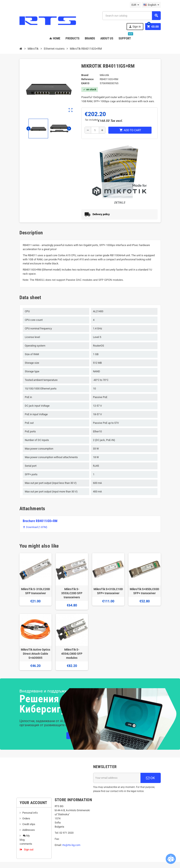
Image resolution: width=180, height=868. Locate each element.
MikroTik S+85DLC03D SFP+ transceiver (144, 591)
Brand (85, 75)
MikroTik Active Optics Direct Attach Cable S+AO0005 (36, 654)
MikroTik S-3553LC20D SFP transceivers (72, 593)
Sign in (135, 27)
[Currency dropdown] (135, 5)
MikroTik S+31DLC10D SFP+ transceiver (108, 591)
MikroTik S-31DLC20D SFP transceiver (36, 591)
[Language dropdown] (151, 5)
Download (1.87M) (35, 527)
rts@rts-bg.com (71, 845)
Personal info (30, 813)
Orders (26, 818)
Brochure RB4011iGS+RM (40, 521)
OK (151, 778)
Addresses (29, 830)
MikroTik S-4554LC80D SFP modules (72, 654)
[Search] (131, 16)
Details (119, 202)
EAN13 (85, 83)
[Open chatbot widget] (171, 859)
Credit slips (29, 824)
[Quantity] (95, 130)
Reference (87, 79)
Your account (33, 803)
